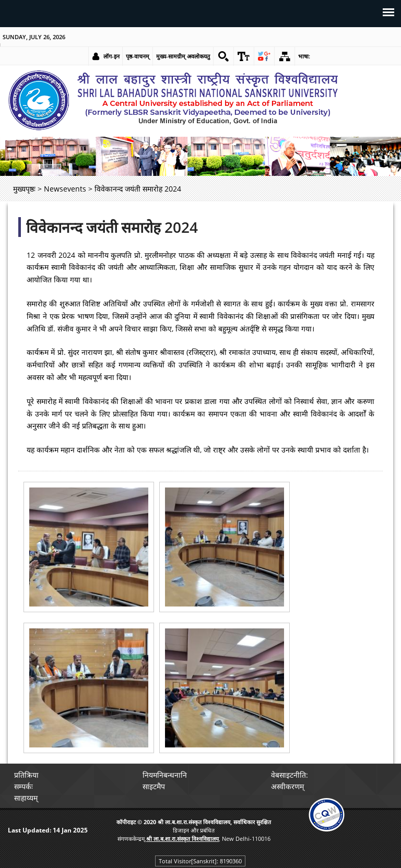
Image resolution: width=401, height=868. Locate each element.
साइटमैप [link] (154, 786)
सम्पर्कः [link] (23, 786)
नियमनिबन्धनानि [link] (165, 775)
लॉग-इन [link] (111, 56)
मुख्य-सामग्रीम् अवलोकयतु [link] (183, 56)
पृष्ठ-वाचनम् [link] (138, 56)
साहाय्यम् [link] (26, 798)
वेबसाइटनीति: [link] (290, 775)
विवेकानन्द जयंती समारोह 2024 (112, 227)
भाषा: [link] (304, 56)
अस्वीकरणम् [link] (287, 786)
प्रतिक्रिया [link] (26, 775)
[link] (223, 56)
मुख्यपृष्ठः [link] (24, 189)
